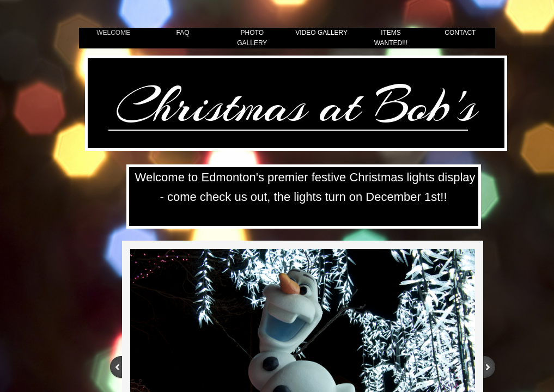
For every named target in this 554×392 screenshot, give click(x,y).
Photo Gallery (252, 38)
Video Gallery (321, 33)
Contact (460, 33)
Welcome (113, 33)
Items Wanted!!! (391, 38)
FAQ (182, 33)
